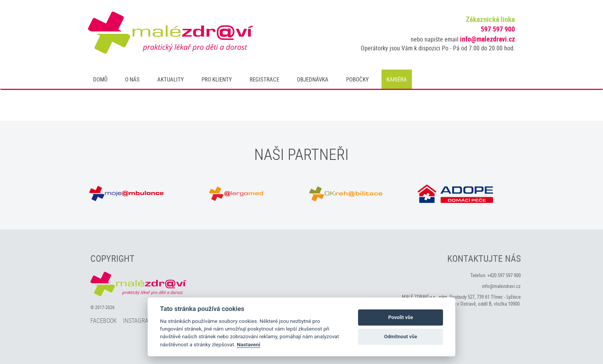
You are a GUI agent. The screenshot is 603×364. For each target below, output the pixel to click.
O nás (132, 79)
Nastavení (249, 344)
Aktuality (171, 79)
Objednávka (313, 79)
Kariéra (397, 79)
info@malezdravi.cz (487, 39)
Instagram (138, 321)
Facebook (104, 321)
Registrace (264, 79)
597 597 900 (498, 29)
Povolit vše (400, 317)
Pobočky (357, 79)
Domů (100, 79)
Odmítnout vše (401, 337)
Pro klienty (217, 79)
